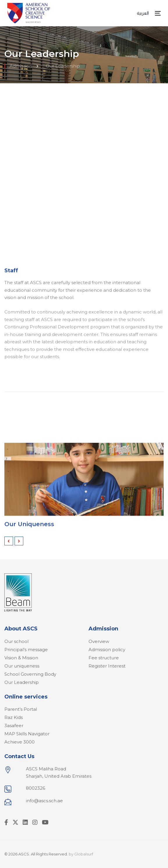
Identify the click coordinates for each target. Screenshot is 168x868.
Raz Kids (14, 717)
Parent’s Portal (21, 709)
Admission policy (107, 650)
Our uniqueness (22, 666)
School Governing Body (30, 674)
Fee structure (104, 658)
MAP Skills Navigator (27, 734)
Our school (16, 641)
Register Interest (107, 666)
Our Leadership (22, 682)
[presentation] (9, 541)
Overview (99, 641)
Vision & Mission (21, 658)
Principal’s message (26, 650)
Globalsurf (84, 854)
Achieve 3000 (20, 742)
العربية (143, 13)
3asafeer (14, 726)
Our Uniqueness (29, 530)
